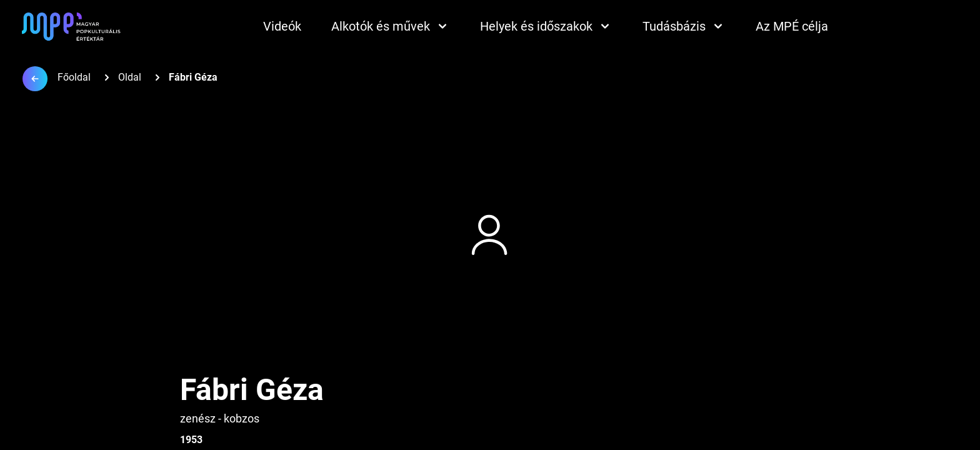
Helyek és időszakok (546, 26)
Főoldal (74, 77)
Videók (282, 26)
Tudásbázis (684, 26)
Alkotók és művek (391, 26)
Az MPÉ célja (792, 26)
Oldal (130, 77)
